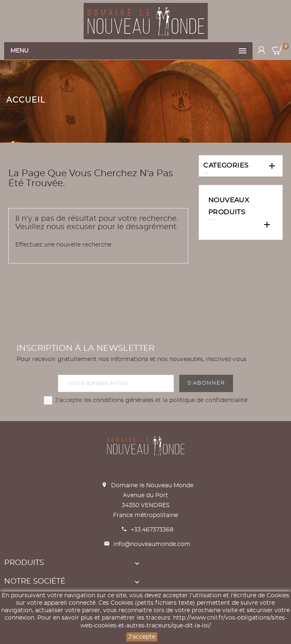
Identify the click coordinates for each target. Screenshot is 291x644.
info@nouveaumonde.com (152, 544)
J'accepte (142, 637)
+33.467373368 (152, 530)
